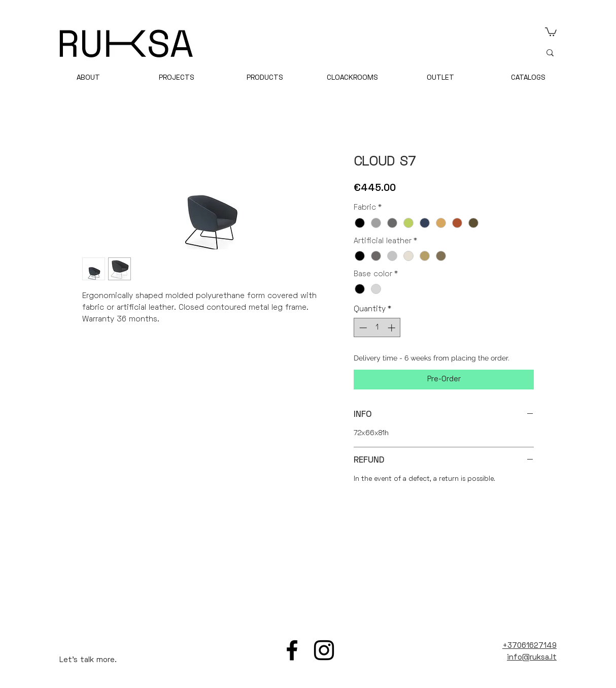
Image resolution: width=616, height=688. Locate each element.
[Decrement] (362, 328)
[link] (551, 31)
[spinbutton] (377, 328)
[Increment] (392, 328)
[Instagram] (324, 650)
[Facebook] (292, 650)
